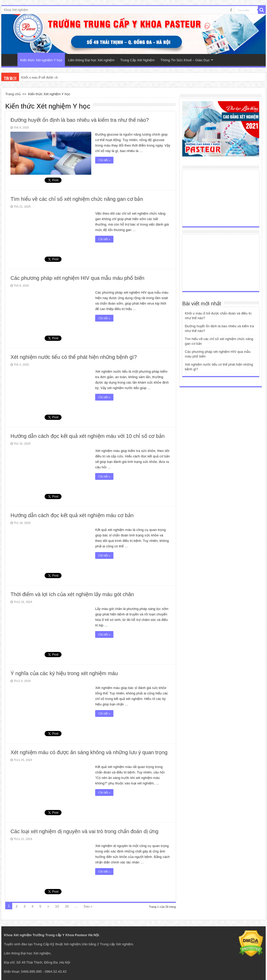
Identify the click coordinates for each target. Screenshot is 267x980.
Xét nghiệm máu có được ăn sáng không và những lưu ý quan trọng (89, 752)
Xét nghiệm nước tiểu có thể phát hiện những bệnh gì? (74, 357)
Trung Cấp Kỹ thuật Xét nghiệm (57, 944)
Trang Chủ (11, 59)
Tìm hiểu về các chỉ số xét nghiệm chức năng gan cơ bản (77, 199)
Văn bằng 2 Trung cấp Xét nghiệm (107, 944)
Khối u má (28, 77)
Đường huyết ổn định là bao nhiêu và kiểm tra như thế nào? (80, 120)
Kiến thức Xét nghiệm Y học (41, 60)
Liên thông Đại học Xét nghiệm (91, 60)
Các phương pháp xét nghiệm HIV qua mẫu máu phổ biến (77, 278)
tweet (49, 338)
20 (67, 906)
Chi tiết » (104, 160)
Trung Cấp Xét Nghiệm (137, 60)
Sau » (88, 906)
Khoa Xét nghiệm (16, 10)
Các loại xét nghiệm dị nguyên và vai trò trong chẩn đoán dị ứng (84, 831)
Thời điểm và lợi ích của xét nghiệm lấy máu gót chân (72, 594)
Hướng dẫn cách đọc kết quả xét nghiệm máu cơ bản (72, 515)
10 (57, 906)
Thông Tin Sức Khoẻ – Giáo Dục (185, 60)
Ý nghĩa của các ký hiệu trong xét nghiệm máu (64, 673)
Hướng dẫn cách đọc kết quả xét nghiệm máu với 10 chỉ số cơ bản (87, 436)
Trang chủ (13, 94)
